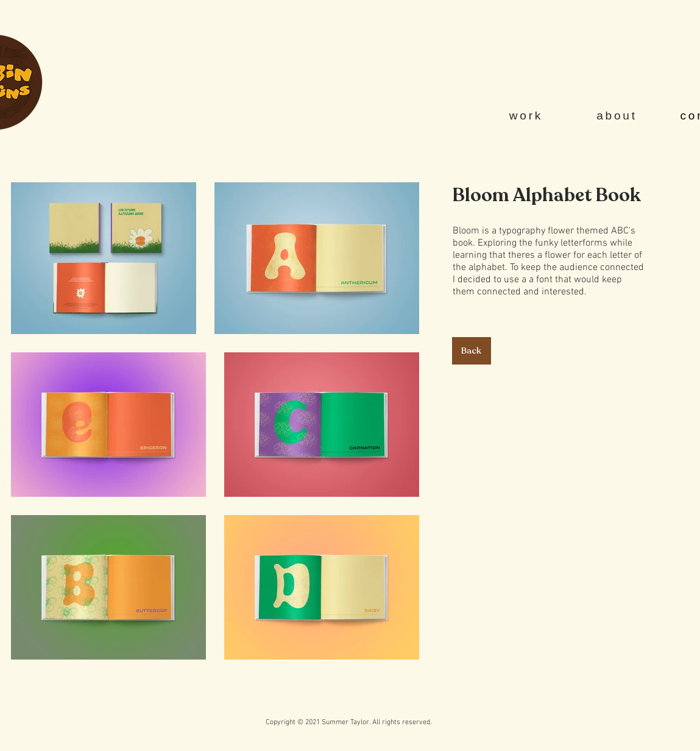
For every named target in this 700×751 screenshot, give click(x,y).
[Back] (472, 351)
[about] (618, 116)
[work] (528, 116)
